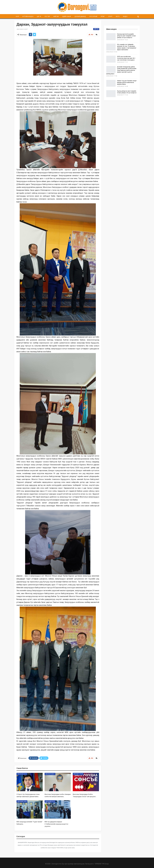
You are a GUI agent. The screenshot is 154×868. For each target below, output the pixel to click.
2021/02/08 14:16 (50, 801)
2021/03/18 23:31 (50, 774)
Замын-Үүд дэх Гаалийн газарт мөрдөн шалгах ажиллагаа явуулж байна (127, 82)
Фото (118, 16)
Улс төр (47, 16)
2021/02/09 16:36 (22, 801)
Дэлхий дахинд (80, 16)
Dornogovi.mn (56, 864)
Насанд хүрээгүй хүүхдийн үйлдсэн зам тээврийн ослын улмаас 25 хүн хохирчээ (126, 36)
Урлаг (103, 16)
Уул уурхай (93, 16)
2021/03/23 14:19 (22, 774)
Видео (125, 16)
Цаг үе (39, 16)
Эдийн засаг (67, 16)
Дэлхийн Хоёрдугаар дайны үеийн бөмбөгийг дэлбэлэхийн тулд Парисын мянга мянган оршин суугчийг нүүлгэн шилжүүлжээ (121, 70)
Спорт (110, 16)
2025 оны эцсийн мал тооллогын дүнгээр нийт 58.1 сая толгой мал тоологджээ (126, 58)
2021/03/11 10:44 (78, 774)
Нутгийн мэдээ (28, 16)
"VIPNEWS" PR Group (102, 864)
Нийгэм (56, 16)
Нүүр (17, 16)
